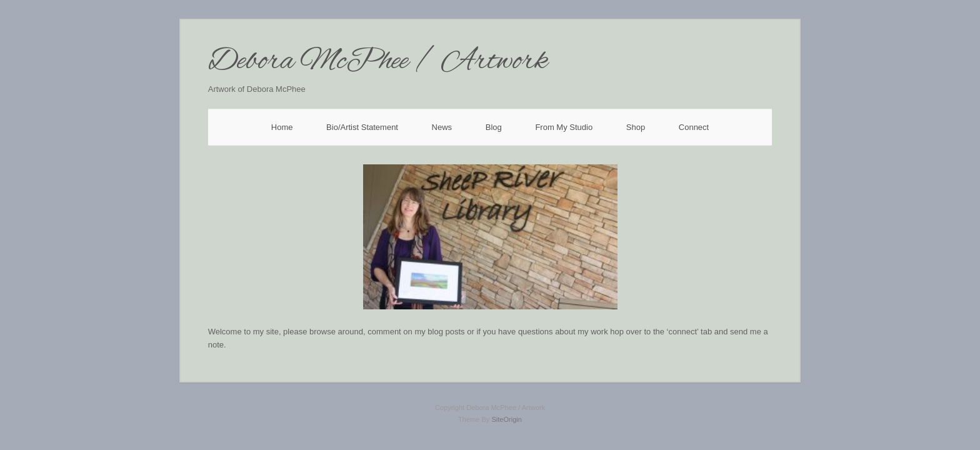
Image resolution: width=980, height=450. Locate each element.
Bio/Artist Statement (362, 127)
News (442, 127)
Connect (694, 127)
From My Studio (564, 127)
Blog (494, 127)
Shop (636, 127)
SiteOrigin (507, 419)
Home (282, 127)
